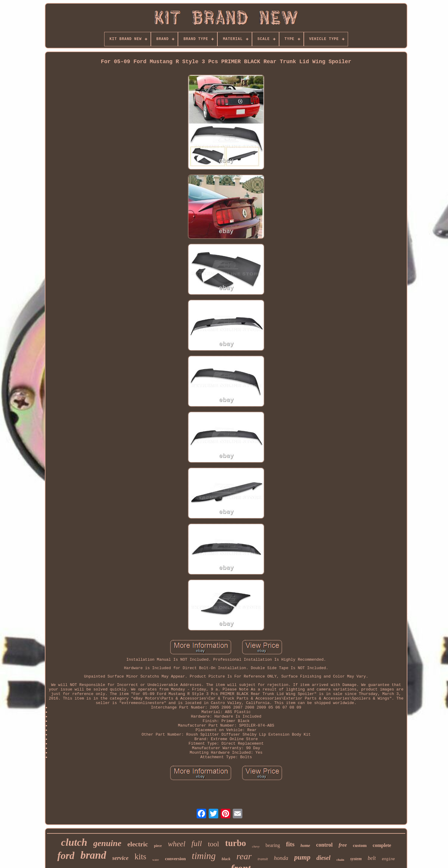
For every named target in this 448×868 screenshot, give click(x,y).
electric (138, 844)
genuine (107, 843)
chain (341, 860)
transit (263, 859)
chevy (256, 846)
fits (290, 844)
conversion (175, 859)
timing (204, 856)
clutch (74, 842)
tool (213, 844)
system (356, 859)
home (305, 846)
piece (158, 846)
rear (244, 856)
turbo (236, 843)
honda (281, 858)
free (343, 845)
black (226, 859)
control (324, 845)
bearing (273, 845)
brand (93, 855)
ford (66, 856)
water (156, 860)
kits (140, 857)
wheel (176, 844)
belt (372, 858)
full (197, 843)
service (120, 858)
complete (382, 845)
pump (302, 857)
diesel (324, 858)
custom (360, 845)
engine (388, 859)
